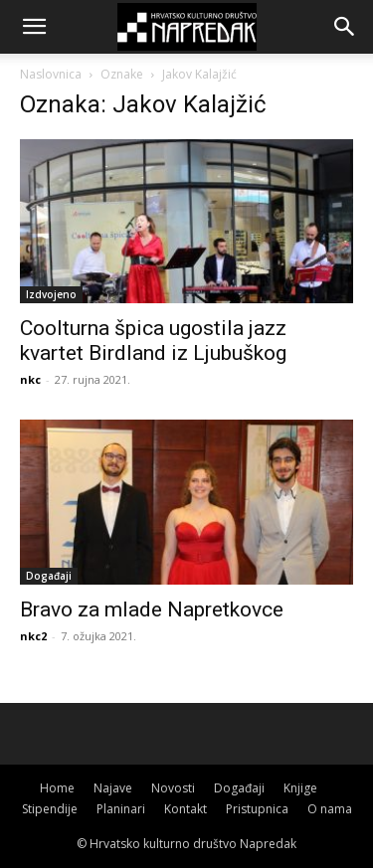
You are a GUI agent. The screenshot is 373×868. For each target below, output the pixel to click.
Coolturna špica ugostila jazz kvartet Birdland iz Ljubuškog (153, 341)
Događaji (49, 576)
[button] (34, 27)
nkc (30, 379)
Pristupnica (257, 809)
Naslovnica (51, 74)
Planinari (121, 809)
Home (57, 788)
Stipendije (50, 809)
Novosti (173, 788)
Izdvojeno (51, 294)
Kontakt (186, 809)
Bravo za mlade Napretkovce (152, 609)
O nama (330, 809)
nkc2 (33, 636)
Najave (113, 788)
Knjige (300, 788)
